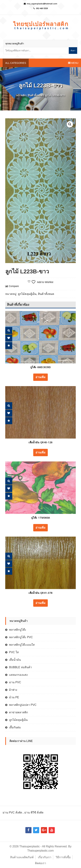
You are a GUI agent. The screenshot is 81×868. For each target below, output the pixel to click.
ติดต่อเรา (40, 863)
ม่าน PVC (15, 682)
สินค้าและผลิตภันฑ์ (22, 857)
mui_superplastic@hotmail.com (42, 4)
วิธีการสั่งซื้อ (63, 857)
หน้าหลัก (21, 95)
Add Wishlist (9, 338)
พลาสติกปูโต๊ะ (18, 630)
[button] (70, 124)
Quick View (9, 331)
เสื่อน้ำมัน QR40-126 (40, 442)
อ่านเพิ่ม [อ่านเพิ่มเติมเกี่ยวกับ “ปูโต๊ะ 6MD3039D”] (40, 377)
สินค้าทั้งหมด (35, 95)
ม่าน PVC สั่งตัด (12, 813)
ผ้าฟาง (13, 690)
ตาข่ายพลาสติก (19, 712)
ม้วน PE (14, 697)
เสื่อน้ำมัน (15, 660)
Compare (9, 346)
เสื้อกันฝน (15, 727)
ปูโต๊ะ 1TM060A (41, 518)
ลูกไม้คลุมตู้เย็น (27, 294)
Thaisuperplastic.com (40, 851)
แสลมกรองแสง (18, 675)
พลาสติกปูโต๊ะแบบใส (22, 645)
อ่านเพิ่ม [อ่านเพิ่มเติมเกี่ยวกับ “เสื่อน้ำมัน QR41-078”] (40, 603)
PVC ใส (14, 652)
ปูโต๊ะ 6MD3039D (41, 367)
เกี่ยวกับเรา (45, 857)
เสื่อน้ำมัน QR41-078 (40, 593)
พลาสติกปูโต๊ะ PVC (21, 637)
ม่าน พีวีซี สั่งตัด (34, 813)
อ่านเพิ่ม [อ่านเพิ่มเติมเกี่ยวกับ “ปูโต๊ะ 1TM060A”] (40, 528)
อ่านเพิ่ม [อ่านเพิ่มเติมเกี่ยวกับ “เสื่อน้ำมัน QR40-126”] (40, 452)
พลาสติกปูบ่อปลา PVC (23, 705)
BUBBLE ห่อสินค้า (20, 667)
